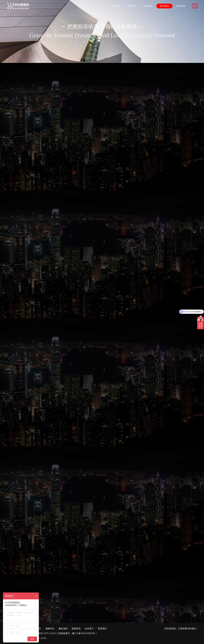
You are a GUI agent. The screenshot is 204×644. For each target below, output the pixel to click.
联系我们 (102, 629)
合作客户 (89, 629)
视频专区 (50, 629)
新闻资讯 (76, 629)
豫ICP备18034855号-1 (84, 633)
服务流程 (63, 629)
